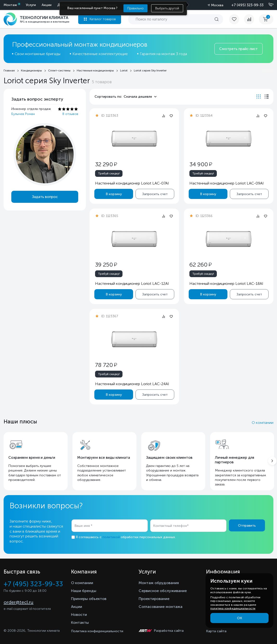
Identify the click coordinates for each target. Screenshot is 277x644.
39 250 (106, 265)
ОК (240, 618)
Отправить (247, 526)
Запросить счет (155, 194)
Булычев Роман (23, 114)
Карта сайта (216, 631)
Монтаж (10, 5)
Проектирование (154, 599)
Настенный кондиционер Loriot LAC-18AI (226, 284)
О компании (263, 423)
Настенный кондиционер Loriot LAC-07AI (132, 183)
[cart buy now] (266, 19)
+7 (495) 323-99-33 (247, 5)
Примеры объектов (89, 599)
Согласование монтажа (161, 607)
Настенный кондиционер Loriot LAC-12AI (132, 284)
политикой (111, 537)
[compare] (249, 19)
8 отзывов (70, 114)
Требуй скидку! (109, 173)
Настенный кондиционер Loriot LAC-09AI (227, 183)
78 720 (106, 365)
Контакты (80, 622)
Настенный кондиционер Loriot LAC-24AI (132, 384)
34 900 (201, 164)
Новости (79, 615)
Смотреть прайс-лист (238, 49)
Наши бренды (84, 591)
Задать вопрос (45, 197)
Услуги (31, 5)
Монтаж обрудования (159, 583)
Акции (47, 5)
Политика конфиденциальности (97, 631)
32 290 (106, 164)
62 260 (200, 265)
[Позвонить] (268, 5)
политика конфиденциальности (233, 608)
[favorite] (237, 19)
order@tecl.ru (19, 602)
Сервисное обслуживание (163, 591)
